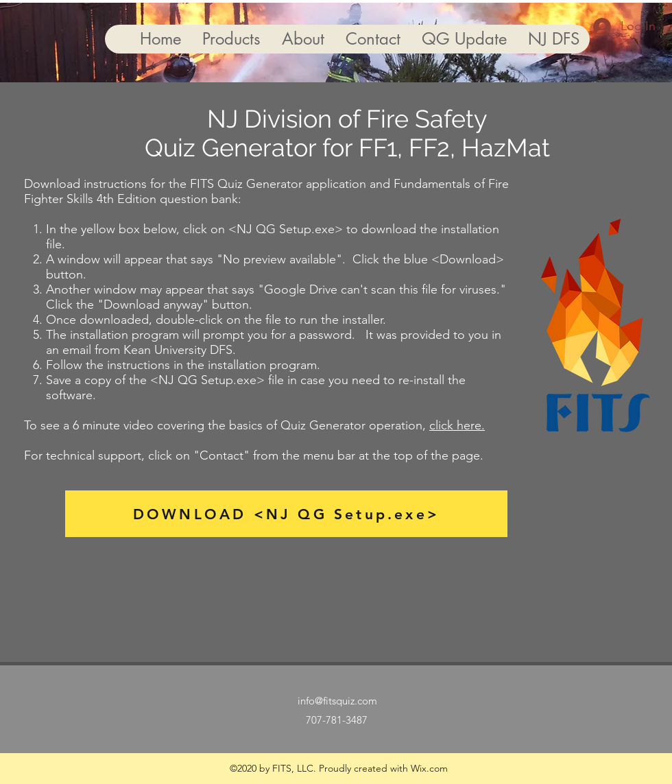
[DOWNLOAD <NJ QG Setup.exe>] (286, 514)
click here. (457, 425)
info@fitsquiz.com (337, 701)
